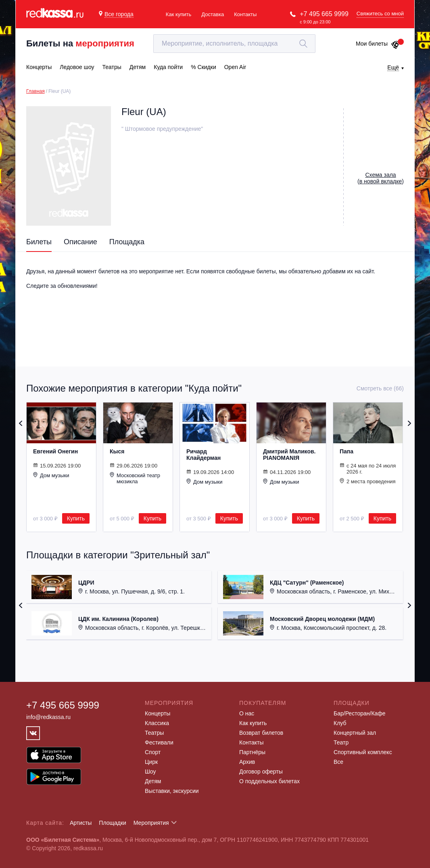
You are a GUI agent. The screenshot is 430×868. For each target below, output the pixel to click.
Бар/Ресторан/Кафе (360, 713)
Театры (154, 733)
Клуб (340, 723)
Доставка (213, 14)
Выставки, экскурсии (172, 791)
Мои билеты (378, 44)
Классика (157, 723)
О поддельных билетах (269, 781)
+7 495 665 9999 (324, 14)
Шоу (150, 772)
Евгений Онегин (55, 451)
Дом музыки (51, 475)
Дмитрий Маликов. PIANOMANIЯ (289, 455)
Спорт (153, 752)
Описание (80, 242)
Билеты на (80, 43)
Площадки (113, 823)
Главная (35, 91)
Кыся (117, 451)
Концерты (158, 713)
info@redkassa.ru (48, 717)
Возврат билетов (261, 733)
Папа (347, 451)
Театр (341, 742)
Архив (247, 762)
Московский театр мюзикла (135, 478)
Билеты (39, 242)
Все (338, 762)
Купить (76, 518)
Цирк (151, 762)
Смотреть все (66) (380, 388)
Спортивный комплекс (363, 752)
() (381, 178)
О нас (247, 713)
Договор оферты (261, 772)
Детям (153, 781)
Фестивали (159, 742)
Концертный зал (355, 733)
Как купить (178, 14)
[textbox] (234, 44)
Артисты (81, 823)
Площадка (127, 242)
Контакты (245, 14)
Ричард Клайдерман (204, 455)
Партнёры (252, 752)
